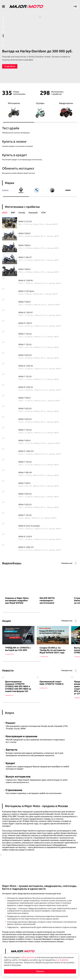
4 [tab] (3, 31)
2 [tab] (3, 22)
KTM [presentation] (43, 213)
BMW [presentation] (5, 213)
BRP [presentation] (13, 213)
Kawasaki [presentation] (33, 213)
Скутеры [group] (40, 110)
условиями (63, 960)
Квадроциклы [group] (66, 110)
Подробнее (10, 66)
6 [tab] (3, 40)
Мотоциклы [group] (14, 110)
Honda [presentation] (22, 213)
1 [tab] (3, 18)
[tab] (7, 213)
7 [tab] (3, 45)
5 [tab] (3, 36)
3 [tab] (3, 27)
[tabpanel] (40, 43)
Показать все (67, 563)
